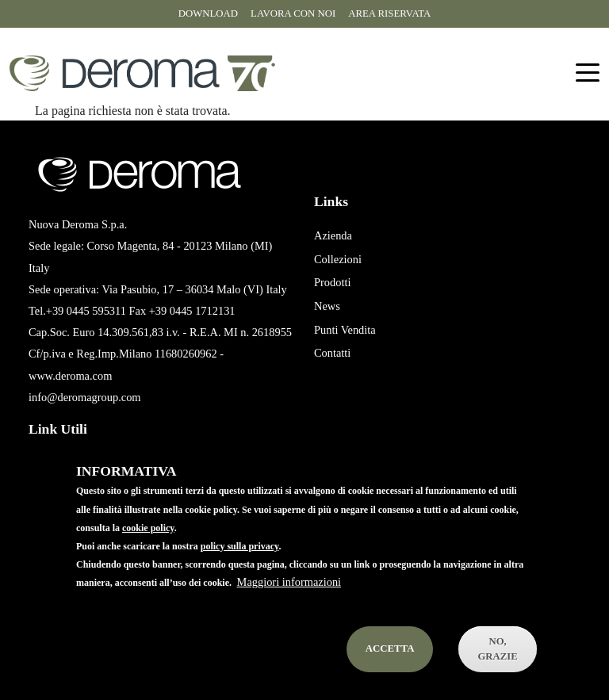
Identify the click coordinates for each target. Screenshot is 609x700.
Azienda (333, 235)
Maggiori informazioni (289, 602)
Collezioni (338, 259)
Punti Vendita (345, 330)
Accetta (390, 669)
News (327, 306)
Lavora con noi (293, 13)
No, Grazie (498, 669)
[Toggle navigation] (588, 73)
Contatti (332, 353)
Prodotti (332, 282)
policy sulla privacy (240, 567)
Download (208, 13)
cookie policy (148, 548)
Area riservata (389, 13)
